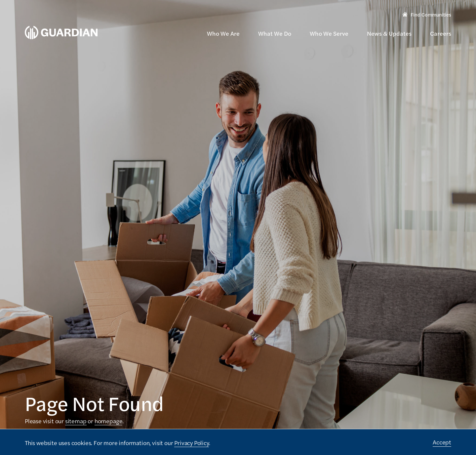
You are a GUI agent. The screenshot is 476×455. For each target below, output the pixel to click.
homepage (109, 421)
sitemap (76, 421)
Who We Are (223, 33)
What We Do (275, 33)
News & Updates (389, 33)
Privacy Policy (191, 443)
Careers (441, 33)
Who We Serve (329, 33)
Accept (442, 442)
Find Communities (427, 15)
